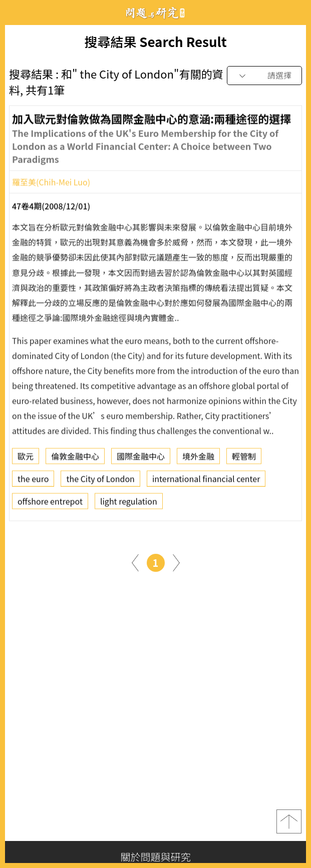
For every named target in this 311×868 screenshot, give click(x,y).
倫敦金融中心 (75, 459)
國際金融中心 (141, 459)
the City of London (100, 482)
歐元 (26, 459)
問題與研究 (156, 13)
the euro (33, 482)
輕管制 (244, 459)
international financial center (206, 482)
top (289, 821)
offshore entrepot (50, 504)
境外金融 (198, 459)
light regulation (129, 504)
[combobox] (264, 76)
